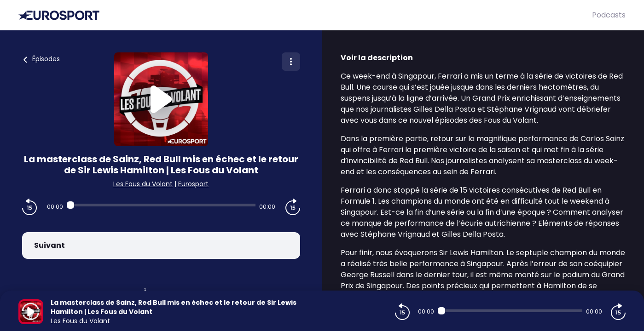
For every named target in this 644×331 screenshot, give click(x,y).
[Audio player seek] (161, 205)
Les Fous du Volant (143, 184)
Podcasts (609, 15)
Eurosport (193, 184)
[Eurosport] (305, 15)
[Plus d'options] (291, 62)
